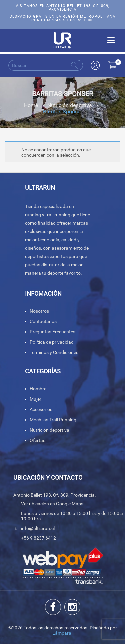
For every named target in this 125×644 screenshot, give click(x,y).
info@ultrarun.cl (38, 528)
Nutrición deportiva (70, 105)
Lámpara (62, 633)
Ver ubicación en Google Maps (52, 504)
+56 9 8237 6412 (38, 538)
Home (31, 105)
